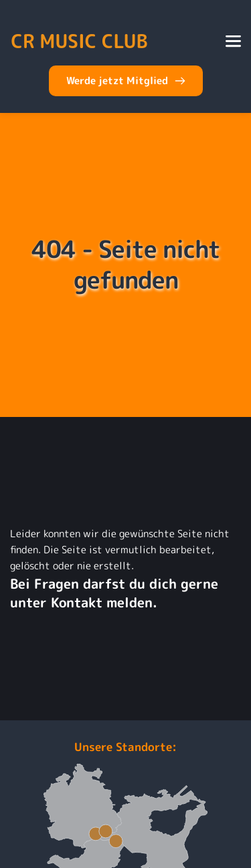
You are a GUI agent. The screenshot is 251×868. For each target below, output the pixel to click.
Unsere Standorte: (125, 747)
